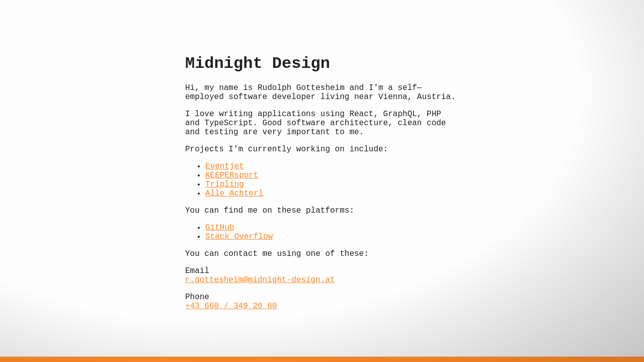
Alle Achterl (234, 194)
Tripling (225, 185)
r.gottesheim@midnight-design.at (260, 280)
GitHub (220, 228)
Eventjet (225, 166)
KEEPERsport (232, 175)
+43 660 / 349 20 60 (231, 306)
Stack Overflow (239, 237)
